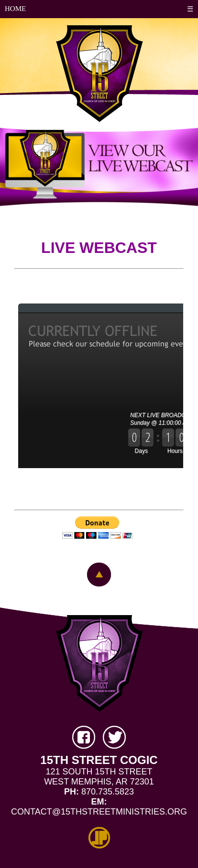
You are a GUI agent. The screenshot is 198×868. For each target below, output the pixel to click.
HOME (15, 9)
